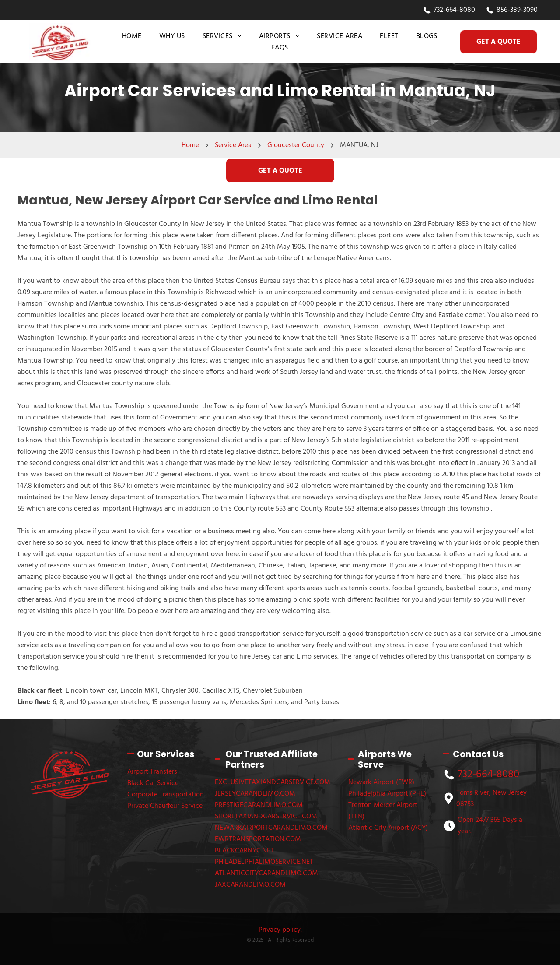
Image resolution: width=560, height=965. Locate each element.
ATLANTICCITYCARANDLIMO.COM (266, 873)
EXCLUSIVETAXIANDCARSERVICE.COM (273, 782)
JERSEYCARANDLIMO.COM (255, 794)
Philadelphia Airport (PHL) (387, 794)
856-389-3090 (517, 10)
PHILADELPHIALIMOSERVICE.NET (264, 862)
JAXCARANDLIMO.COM (250, 885)
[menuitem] (132, 36)
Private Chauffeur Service (165, 806)
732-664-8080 (454, 10)
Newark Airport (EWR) (381, 782)
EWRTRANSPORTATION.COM (258, 839)
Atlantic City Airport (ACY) (388, 828)
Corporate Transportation (166, 795)
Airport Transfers (152, 772)
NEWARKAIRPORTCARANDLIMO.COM (271, 828)
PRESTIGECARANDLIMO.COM (259, 805)
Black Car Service (153, 783)
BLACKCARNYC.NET (244, 851)
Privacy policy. (280, 930)
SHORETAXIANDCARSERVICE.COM (266, 817)
